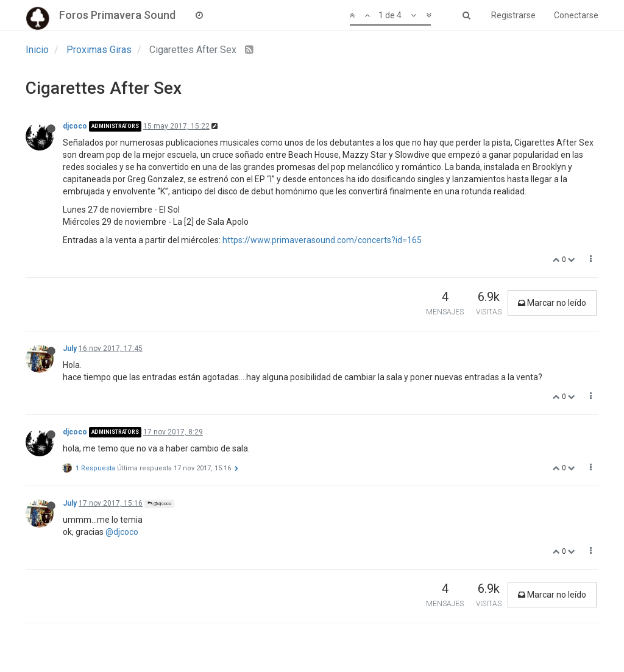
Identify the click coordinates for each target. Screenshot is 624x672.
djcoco (75, 126)
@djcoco (159, 504)
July (70, 348)
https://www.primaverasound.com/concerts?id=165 (322, 240)
